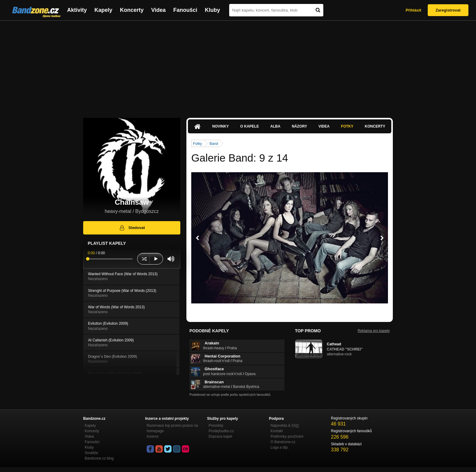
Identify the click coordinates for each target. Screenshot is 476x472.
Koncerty (132, 10)
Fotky (347, 126)
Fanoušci (185, 10)
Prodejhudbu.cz (221, 431)
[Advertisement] (238, 66)
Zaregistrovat (448, 10)
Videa (158, 10)
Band (214, 144)
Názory (299, 126)
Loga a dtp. (280, 447)
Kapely (103, 10)
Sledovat (132, 228)
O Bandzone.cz (283, 442)
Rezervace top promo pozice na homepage (172, 428)
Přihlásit (413, 10)
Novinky (221, 126)
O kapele (249, 126)
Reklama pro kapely (374, 331)
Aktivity (77, 10)
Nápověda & (285, 426)
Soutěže (91, 453)
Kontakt (277, 431)
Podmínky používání (287, 436)
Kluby (212, 10)
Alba (275, 126)
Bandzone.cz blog (99, 458)
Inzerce (153, 436)
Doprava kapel (220, 436)
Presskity (216, 426)
